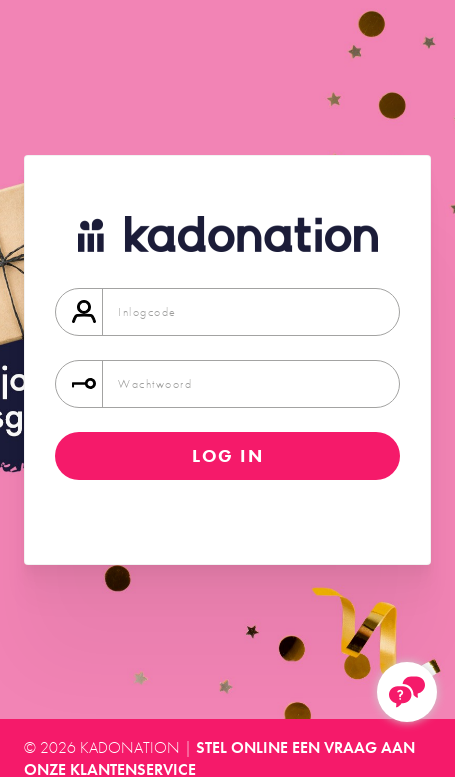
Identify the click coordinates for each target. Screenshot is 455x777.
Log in (228, 455)
